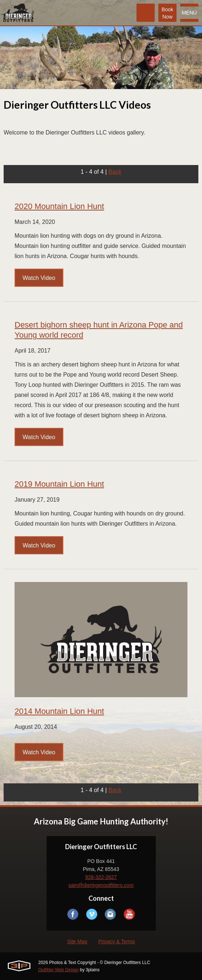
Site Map (77, 941)
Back (115, 172)
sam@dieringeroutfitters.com (101, 885)
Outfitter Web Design (58, 970)
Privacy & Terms (117, 941)
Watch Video (39, 278)
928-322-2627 (101, 877)
